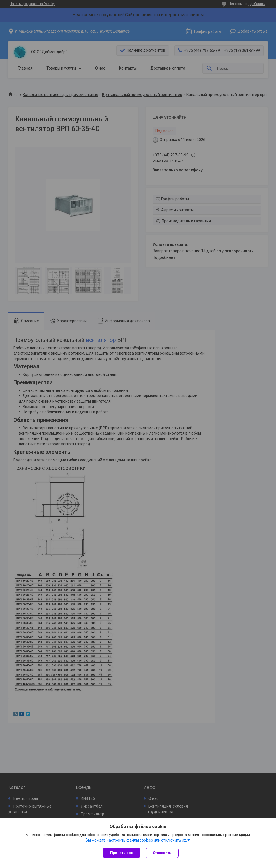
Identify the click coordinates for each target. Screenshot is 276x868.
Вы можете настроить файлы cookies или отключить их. (136, 840)
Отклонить (162, 853)
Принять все (122, 853)
